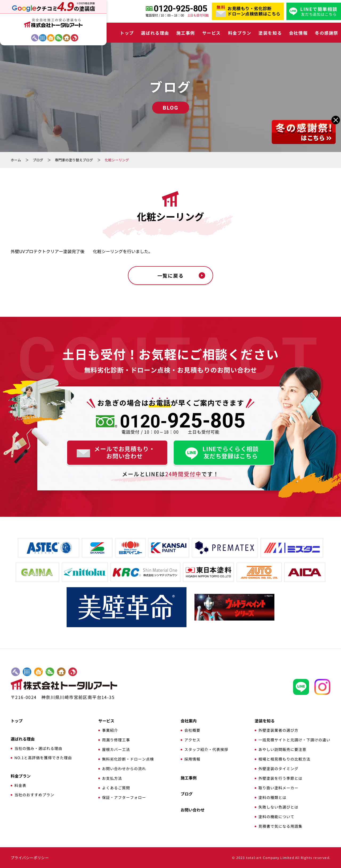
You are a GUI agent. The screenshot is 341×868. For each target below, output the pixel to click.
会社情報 (298, 33)
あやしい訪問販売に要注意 (282, 749)
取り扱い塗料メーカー (278, 788)
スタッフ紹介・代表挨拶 (206, 749)
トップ (127, 33)
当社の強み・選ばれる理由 (38, 748)
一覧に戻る (171, 275)
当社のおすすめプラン (34, 795)
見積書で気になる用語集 (280, 826)
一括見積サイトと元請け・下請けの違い (294, 740)
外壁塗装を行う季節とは (280, 778)
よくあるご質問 (116, 788)
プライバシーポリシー (30, 858)
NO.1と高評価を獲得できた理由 (43, 758)
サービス (212, 33)
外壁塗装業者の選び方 (278, 730)
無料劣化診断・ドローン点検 (128, 759)
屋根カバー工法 (116, 749)
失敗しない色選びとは (278, 807)
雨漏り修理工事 (116, 740)
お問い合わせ (193, 810)
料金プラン (240, 33)
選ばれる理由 (155, 33)
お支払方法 (112, 778)
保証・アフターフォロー (124, 797)
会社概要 (192, 730)
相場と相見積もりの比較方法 (284, 759)
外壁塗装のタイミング (278, 769)
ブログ (38, 160)
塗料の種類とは (272, 797)
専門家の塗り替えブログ (74, 160)
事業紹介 (110, 730)
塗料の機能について (276, 817)
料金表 (20, 785)
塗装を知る (270, 33)
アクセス (192, 740)
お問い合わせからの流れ (124, 769)
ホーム (16, 160)
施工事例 (186, 33)
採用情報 (192, 759)
